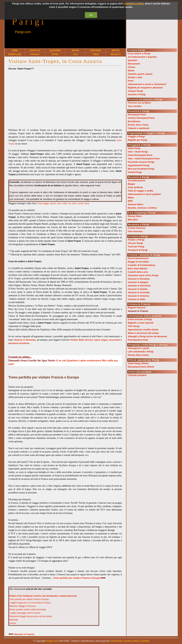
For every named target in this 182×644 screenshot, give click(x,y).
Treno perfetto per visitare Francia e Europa (29, 599)
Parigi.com (23, 32)
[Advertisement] (65, 98)
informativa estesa (133, 4)
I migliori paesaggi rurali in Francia (25, 613)
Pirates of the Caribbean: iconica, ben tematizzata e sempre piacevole (43, 596)
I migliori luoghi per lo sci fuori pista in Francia (30, 603)
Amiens (13, 623)
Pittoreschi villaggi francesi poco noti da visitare (31, 616)
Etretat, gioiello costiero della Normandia (27, 610)
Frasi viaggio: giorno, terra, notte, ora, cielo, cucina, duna (63, 203)
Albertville (14, 620)
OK (91, 15)
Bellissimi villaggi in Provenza (23, 606)
